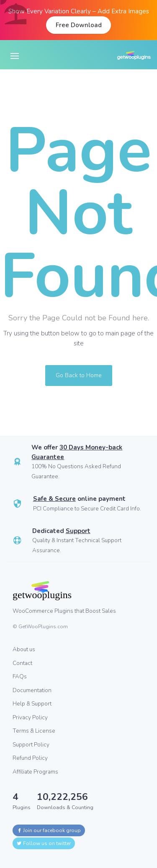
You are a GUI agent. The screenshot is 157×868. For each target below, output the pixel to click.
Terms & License (34, 731)
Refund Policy (30, 758)
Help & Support (32, 704)
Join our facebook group (49, 830)
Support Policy (31, 745)
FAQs (20, 676)
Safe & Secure (54, 499)
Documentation (32, 690)
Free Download (79, 25)
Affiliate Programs (35, 772)
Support (78, 531)
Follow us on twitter (44, 843)
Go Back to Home (79, 375)
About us (24, 649)
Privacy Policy (30, 717)
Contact (22, 663)
